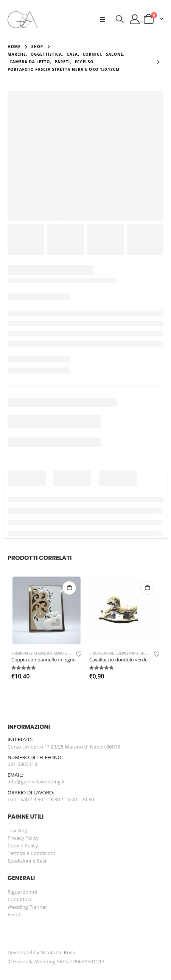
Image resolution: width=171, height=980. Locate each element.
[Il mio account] (135, 19)
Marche (61, 653)
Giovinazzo (149, 653)
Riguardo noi (22, 892)
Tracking (17, 830)
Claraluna (43, 653)
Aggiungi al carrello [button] (69, 588)
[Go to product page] (47, 611)
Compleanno (127, 653)
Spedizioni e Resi (27, 861)
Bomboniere (22, 653)
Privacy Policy (23, 838)
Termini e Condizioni (31, 853)
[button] (105, 19)
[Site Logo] (23, 19)
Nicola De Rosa (58, 952)
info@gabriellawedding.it (36, 781)
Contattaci (19, 899)
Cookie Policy (23, 846)
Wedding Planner (27, 907)
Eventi (15, 914)
